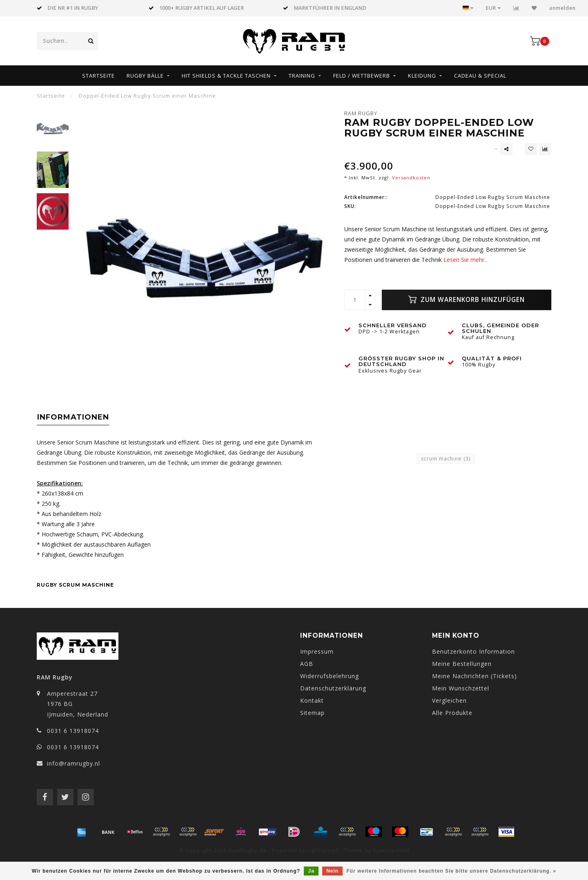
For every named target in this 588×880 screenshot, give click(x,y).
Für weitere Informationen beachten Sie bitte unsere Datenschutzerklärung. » (452, 871)
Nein (332, 871)
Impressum (317, 651)
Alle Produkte (452, 713)
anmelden (562, 8)
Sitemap (312, 713)
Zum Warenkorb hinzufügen (467, 300)
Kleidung (422, 76)
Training (302, 76)
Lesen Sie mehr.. (465, 260)
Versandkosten (411, 178)
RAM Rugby (361, 113)
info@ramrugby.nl (73, 763)
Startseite (98, 76)
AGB (307, 664)
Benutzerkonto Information (473, 651)
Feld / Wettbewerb (362, 76)
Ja (311, 871)
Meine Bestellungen (462, 664)
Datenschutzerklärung (333, 688)
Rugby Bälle (145, 76)
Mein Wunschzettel (461, 688)
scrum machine (446, 459)
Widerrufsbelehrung (330, 676)
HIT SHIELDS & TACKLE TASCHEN (226, 76)
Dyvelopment (391, 850)
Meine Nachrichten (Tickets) (474, 676)
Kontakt (312, 700)
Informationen (73, 417)
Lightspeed (323, 850)
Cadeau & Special (480, 76)
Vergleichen (449, 700)
